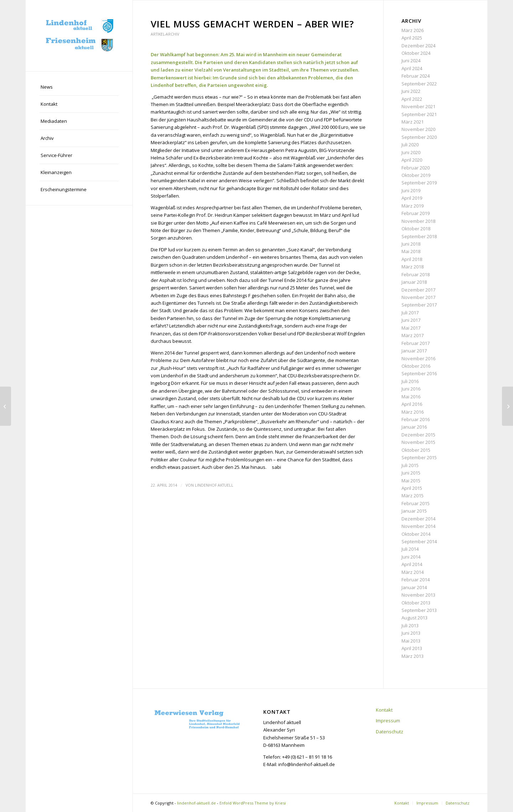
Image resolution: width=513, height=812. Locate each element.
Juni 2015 (411, 473)
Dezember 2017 (418, 290)
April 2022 (412, 99)
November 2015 (418, 442)
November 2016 (418, 358)
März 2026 (413, 30)
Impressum (388, 721)
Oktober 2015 (416, 450)
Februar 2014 (416, 580)
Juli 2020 (410, 145)
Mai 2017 (411, 328)
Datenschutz (390, 732)
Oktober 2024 (416, 53)
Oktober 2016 (416, 366)
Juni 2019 (411, 190)
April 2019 (412, 198)
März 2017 (413, 335)
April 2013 (412, 648)
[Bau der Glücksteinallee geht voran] (6, 406)
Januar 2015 (414, 511)
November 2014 (418, 526)
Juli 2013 (410, 625)
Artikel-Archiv (165, 34)
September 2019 (419, 183)
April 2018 (412, 259)
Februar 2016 (416, 419)
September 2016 (419, 373)
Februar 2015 (416, 503)
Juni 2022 (411, 91)
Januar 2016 (414, 427)
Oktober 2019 (416, 175)
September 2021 (419, 114)
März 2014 (413, 572)
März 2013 (413, 656)
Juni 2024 (411, 61)
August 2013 (414, 618)
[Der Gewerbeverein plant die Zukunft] (507, 406)
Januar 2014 (414, 587)
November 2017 (418, 297)
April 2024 (412, 68)
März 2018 (413, 267)
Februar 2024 (416, 76)
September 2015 (419, 457)
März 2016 (413, 412)
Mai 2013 (411, 641)
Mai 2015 (411, 481)
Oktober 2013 (416, 603)
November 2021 (418, 106)
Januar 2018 (414, 282)
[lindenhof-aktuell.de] (79, 36)
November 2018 (418, 221)
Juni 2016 (411, 389)
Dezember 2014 (418, 519)
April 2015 (412, 488)
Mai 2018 (411, 251)
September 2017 (419, 305)
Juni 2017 (411, 320)
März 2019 (413, 206)
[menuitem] (79, 87)
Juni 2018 (411, 244)
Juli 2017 (410, 313)
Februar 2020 (416, 168)
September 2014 (419, 541)
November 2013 (418, 595)
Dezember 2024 (418, 46)
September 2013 (419, 610)
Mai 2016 (411, 397)
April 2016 (412, 404)
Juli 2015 (410, 465)
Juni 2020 (411, 152)
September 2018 (419, 236)
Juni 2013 (411, 633)
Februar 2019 (416, 213)
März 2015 (413, 496)
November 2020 (418, 129)
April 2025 (412, 38)
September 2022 (419, 84)
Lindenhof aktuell (214, 485)
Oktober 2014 (416, 534)
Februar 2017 (416, 343)
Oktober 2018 (416, 229)
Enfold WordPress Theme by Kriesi (253, 803)
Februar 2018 (416, 274)
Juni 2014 (411, 557)
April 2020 (412, 160)
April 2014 (412, 564)
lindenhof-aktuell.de (196, 803)
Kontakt (384, 710)
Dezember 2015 (418, 435)
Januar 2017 (414, 351)
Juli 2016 (410, 381)
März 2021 (413, 122)
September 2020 (419, 137)
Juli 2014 (410, 549)
